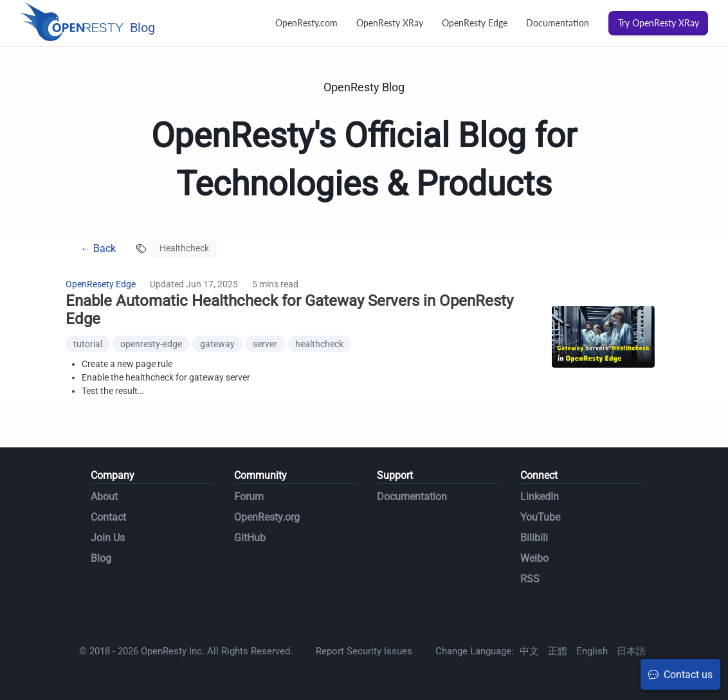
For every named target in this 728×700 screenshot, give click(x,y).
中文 (529, 651)
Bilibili (534, 538)
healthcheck (319, 344)
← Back (98, 248)
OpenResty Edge (475, 23)
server (265, 344)
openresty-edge (151, 344)
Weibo (534, 558)
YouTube (540, 517)
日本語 (631, 651)
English (592, 651)
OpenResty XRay (390, 23)
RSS (530, 579)
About (104, 497)
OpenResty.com (306, 23)
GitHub (250, 538)
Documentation (558, 23)
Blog (101, 558)
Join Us (108, 538)
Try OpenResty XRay (659, 23)
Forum (249, 497)
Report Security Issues (364, 651)
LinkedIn (540, 497)
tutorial (88, 344)
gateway (217, 344)
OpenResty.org (267, 517)
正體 (558, 651)
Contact (108, 517)
